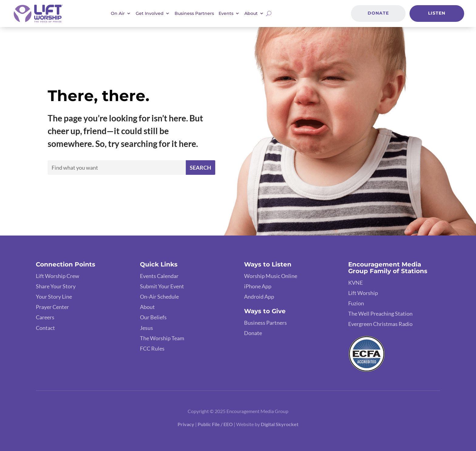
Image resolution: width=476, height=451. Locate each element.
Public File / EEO (215, 424)
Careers (45, 317)
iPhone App (258, 286)
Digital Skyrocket (280, 424)
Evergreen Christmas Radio (380, 324)
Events (226, 13)
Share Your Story (56, 286)
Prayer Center (52, 307)
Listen (437, 13)
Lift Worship (363, 293)
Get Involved (150, 13)
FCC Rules (152, 348)
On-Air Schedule (159, 297)
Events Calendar (159, 276)
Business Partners (194, 13)
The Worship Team (162, 338)
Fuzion (356, 303)
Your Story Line (54, 297)
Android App (259, 297)
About (251, 13)
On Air (118, 13)
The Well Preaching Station (380, 314)
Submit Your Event (162, 286)
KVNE (355, 283)
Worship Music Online (271, 276)
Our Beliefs (153, 317)
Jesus (146, 328)
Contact (45, 328)
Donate (378, 13)
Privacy (186, 424)
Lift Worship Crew (58, 276)
